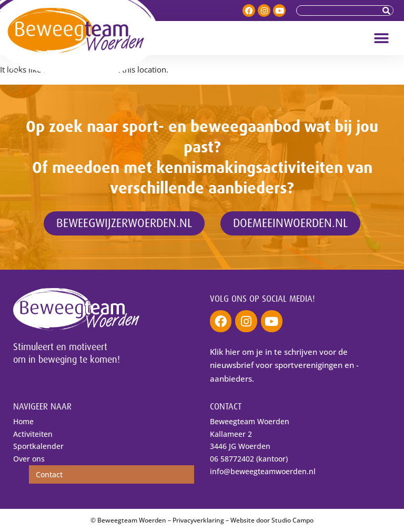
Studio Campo (292, 520)
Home (23, 421)
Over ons (29, 459)
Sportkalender (38, 446)
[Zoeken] (388, 11)
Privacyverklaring (198, 520)
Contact (49, 474)
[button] (382, 38)
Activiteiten (33, 434)
